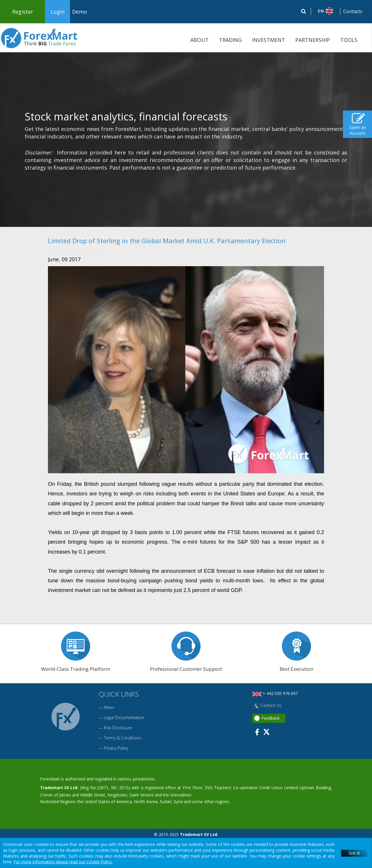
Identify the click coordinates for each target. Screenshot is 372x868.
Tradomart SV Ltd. (59, 788)
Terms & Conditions (123, 738)
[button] (326, 11)
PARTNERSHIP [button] (313, 40)
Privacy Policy (116, 748)
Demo (79, 12)
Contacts (353, 11)
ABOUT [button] (200, 40)
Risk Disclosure (118, 728)
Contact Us (268, 705)
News (109, 707)
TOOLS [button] (349, 40)
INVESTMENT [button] (269, 40)
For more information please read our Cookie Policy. (63, 862)
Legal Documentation (124, 717)
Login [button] (58, 12)
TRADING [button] (230, 40)
